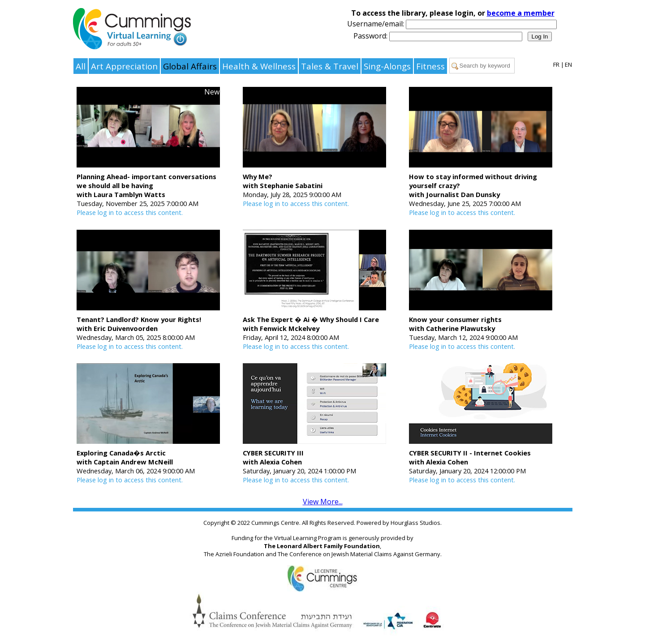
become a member (521, 13)
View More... (323, 502)
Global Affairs (190, 66)
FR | (559, 64)
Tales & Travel (330, 66)
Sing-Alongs (387, 66)
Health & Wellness (259, 66)
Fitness (430, 66)
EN (568, 64)
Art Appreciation (124, 66)
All (81, 66)
